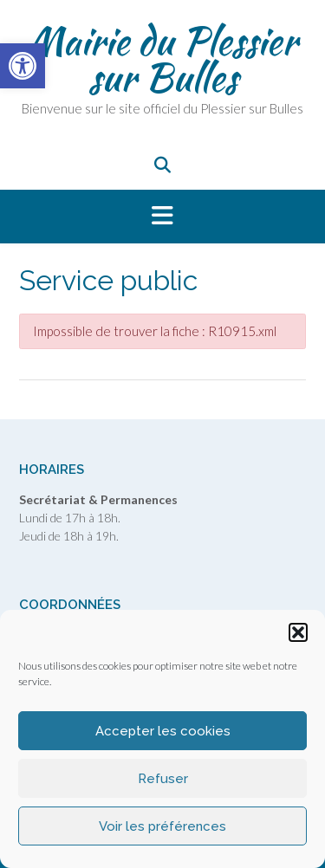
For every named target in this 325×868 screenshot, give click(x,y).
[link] (23, 66)
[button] (298, 632)
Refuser (163, 779)
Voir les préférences (162, 826)
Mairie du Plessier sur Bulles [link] (162, 59)
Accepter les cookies (163, 731)
